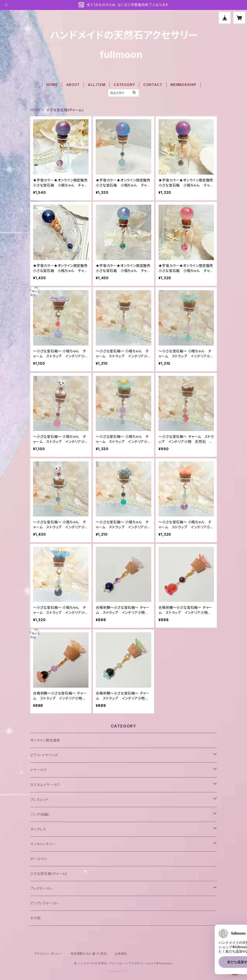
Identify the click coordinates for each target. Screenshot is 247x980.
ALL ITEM (97, 85)
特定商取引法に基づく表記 (89, 954)
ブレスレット (39, 799)
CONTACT (153, 85)
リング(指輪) (40, 814)
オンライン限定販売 (45, 740)
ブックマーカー (42, 888)
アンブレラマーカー (45, 903)
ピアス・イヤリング (44, 755)
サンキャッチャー (43, 844)
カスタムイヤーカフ (45, 785)
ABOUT (73, 85)
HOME (52, 85)
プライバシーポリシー (48, 954)
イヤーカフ (38, 770)
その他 (35, 918)
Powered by (123, 971)
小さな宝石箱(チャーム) (49, 874)
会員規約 (121, 954)
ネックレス (38, 829)
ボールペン (39, 859)
